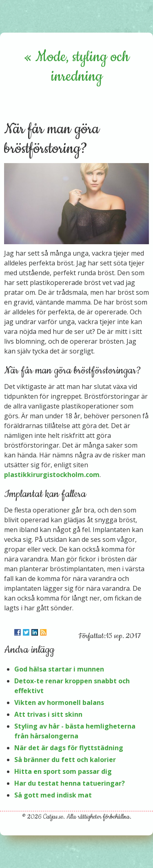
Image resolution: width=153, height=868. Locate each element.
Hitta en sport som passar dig (63, 771)
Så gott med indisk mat (53, 795)
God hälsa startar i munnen (59, 669)
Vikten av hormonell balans (59, 702)
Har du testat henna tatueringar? (70, 783)
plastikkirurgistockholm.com (52, 475)
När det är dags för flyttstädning (69, 748)
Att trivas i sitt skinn (48, 714)
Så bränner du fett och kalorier (65, 760)
